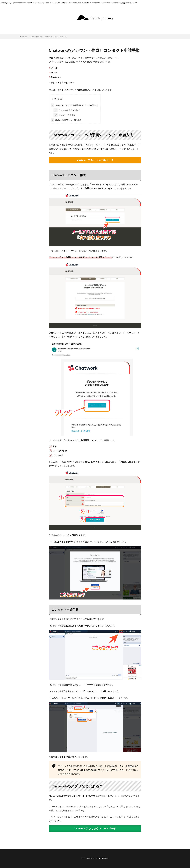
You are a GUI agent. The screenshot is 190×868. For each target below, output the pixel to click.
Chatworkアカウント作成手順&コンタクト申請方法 (74, 105)
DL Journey (103, 858)
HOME (24, 37)
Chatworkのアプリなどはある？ (66, 120)
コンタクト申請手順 (64, 115)
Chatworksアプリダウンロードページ (95, 828)
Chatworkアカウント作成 (67, 110)
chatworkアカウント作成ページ (95, 160)
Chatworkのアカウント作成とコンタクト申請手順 (49, 37)
